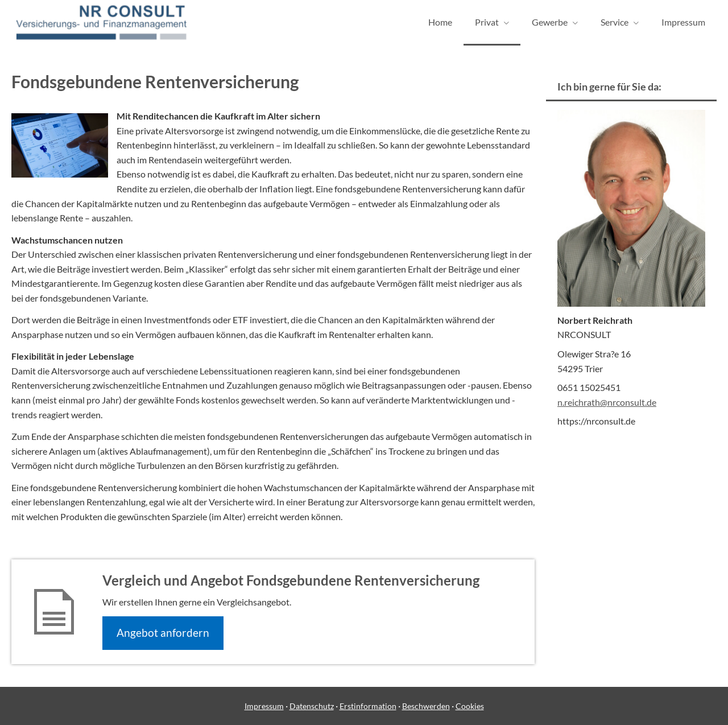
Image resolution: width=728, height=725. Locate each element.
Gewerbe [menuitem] (550, 22)
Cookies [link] (470, 706)
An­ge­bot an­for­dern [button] (163, 633)
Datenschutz (312, 706)
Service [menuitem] (615, 22)
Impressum (264, 706)
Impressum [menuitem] (683, 22)
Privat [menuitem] (487, 22)
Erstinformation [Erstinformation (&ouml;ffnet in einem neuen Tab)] (368, 706)
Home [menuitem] (440, 22)
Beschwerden (426, 706)
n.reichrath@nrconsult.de (607, 402)
